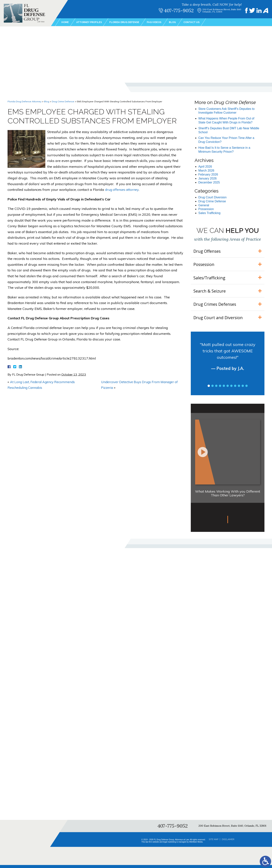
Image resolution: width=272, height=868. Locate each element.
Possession (206, 209)
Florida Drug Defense (129, 22)
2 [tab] (212, 389)
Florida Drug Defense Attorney (24, 101)
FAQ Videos (161, 22)
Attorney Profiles (91, 22)
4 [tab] (220, 389)
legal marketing (170, 845)
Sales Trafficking (209, 213)
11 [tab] (246, 389)
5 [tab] (224, 389)
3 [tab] (216, 389)
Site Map (214, 842)
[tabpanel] (228, 363)
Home (65, 22)
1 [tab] (209, 389)
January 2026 (207, 178)
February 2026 (208, 174)
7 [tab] (231, 389)
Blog (180, 22)
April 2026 (205, 167)
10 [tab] (243, 389)
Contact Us (200, 22)
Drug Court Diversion (212, 197)
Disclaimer (228, 842)
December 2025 (209, 182)
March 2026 (206, 171)
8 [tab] (235, 389)
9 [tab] (239, 389)
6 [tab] (228, 389)
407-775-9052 (181, 11)
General (204, 205)
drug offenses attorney (123, 190)
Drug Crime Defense (63, 101)
